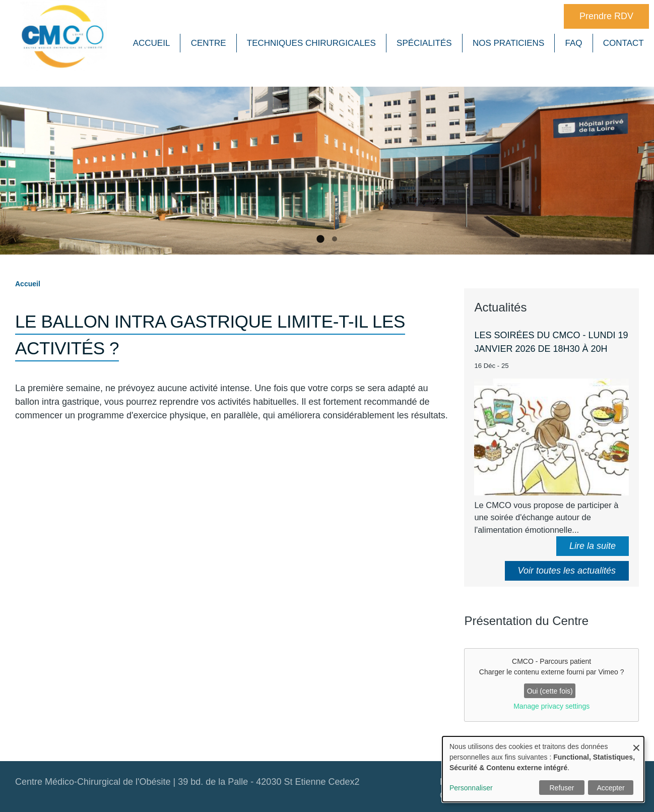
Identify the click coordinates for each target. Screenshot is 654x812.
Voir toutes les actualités (567, 569)
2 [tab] (335, 237)
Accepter (610, 788)
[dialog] (543, 769)
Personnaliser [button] (471, 788)
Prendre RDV (606, 16)
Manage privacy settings (551, 704)
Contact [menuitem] (624, 43)
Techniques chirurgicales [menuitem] (311, 43)
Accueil (28, 282)
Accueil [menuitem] (152, 43)
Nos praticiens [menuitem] (508, 43)
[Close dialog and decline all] (636, 743)
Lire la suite (593, 544)
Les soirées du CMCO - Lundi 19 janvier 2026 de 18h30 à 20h (551, 340)
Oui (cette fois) (550, 690)
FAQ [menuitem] (574, 43)
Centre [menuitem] (209, 43)
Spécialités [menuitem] (424, 43)
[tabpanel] (327, 173)
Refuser (562, 788)
